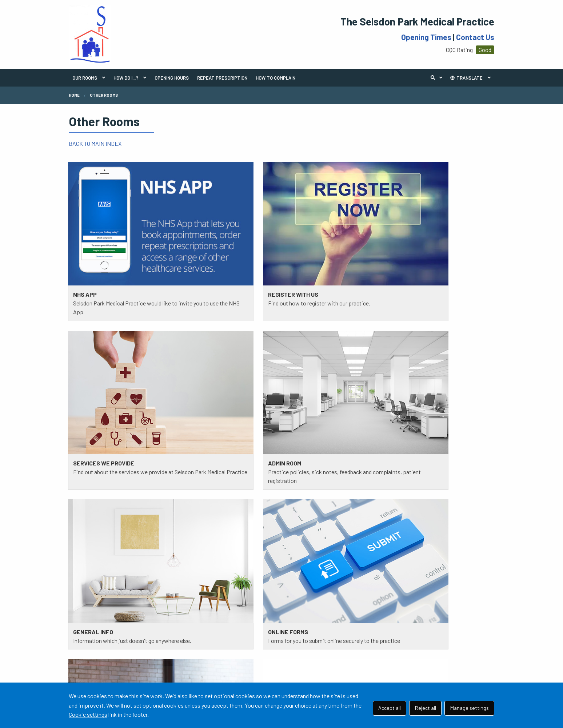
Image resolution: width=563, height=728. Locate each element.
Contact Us (475, 37)
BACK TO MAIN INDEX (95, 143)
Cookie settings (88, 714)
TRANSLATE (466, 78)
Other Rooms (104, 95)
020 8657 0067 (117, 474)
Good (485, 50)
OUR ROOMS (85, 78)
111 (108, 483)
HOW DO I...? (126, 78)
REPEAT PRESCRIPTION (222, 78)
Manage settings (470, 708)
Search (438, 78)
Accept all (390, 708)
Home (74, 95)
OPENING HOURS (172, 78)
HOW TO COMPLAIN (275, 78)
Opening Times (426, 37)
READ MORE (88, 534)
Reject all (426, 708)
